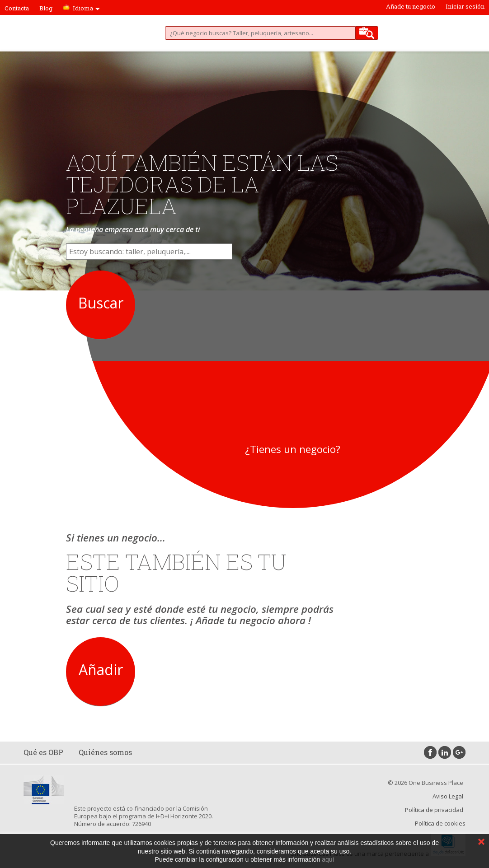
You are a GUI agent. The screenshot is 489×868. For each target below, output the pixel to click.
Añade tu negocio (411, 6)
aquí (328, 859)
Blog (46, 8)
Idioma (86, 8)
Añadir (101, 670)
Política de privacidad (434, 810)
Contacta (17, 8)
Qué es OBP (43, 752)
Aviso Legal (448, 796)
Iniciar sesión (465, 6)
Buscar (101, 303)
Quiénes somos (105, 752)
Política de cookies (440, 823)
